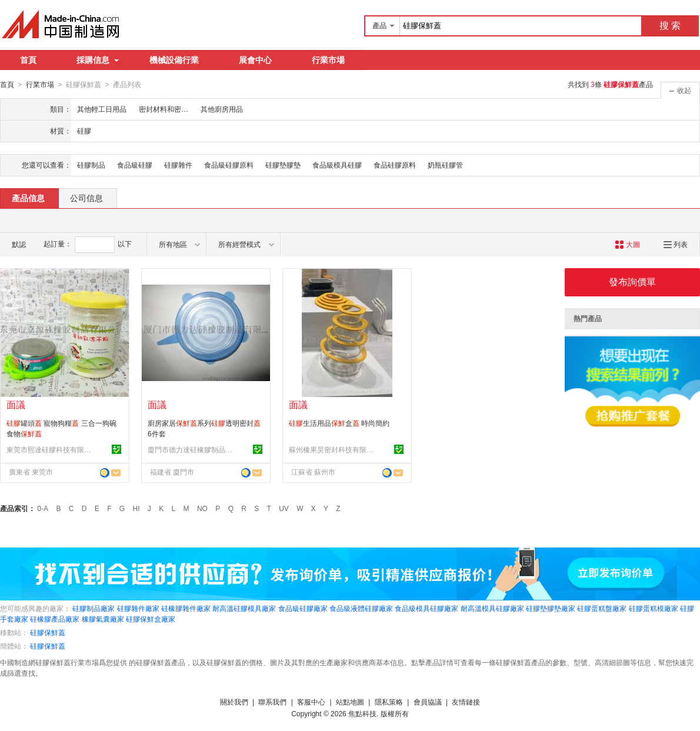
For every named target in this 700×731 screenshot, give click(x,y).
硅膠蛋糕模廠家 (654, 608)
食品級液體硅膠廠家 (361, 608)
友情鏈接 (466, 702)
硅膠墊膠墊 (283, 165)
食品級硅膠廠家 (303, 608)
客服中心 (311, 702)
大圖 (627, 244)
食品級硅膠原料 (229, 165)
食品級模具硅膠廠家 (426, 608)
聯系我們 (272, 702)
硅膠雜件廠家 (138, 608)
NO (202, 508)
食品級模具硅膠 (337, 165)
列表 (676, 244)
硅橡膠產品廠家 (55, 619)
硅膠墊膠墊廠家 (551, 608)
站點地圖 (350, 702)
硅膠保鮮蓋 (48, 632)
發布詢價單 (632, 281)
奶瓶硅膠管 (445, 165)
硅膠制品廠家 (94, 608)
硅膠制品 (91, 165)
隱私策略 (389, 702)
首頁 (28, 60)
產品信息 (28, 198)
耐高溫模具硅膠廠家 (492, 608)
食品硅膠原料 (395, 165)
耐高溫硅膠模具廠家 (244, 608)
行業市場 (328, 60)
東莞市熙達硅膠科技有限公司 (51, 449)
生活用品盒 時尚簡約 (339, 423)
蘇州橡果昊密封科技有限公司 (333, 449)
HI (136, 508)
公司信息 (86, 198)
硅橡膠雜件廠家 (186, 608)
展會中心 (255, 60)
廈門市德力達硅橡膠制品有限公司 (192, 449)
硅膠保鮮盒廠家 (151, 619)
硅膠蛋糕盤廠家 (602, 608)
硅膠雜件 (178, 165)
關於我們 (234, 702)
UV (284, 508)
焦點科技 (362, 713)
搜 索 (670, 26)
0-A (43, 508)
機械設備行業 (174, 60)
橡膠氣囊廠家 (103, 619)
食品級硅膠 (135, 165)
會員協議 (428, 702)
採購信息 (98, 60)
